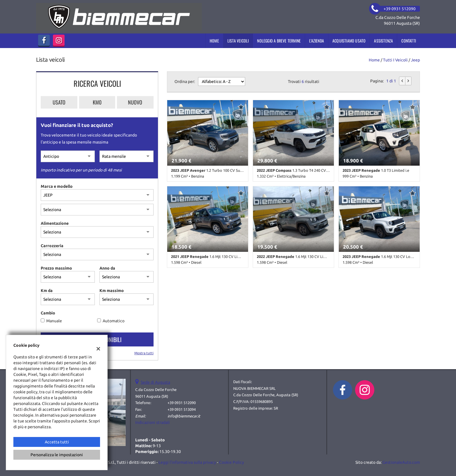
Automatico (114, 321)
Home (214, 41)
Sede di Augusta (155, 382)
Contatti (409, 41)
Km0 (97, 102)
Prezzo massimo (56, 268)
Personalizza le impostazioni (57, 455)
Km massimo (112, 291)
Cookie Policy (231, 462)
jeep (415, 60)
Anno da (107, 268)
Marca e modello (57, 186)
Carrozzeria (52, 246)
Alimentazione (55, 223)
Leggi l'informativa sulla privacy (187, 462)
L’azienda (317, 41)
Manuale (54, 321)
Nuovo (135, 102)
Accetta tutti (57, 442)
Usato (59, 102)
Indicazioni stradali (153, 422)
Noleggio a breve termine (279, 41)
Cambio (48, 313)
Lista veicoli (238, 41)
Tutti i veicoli (395, 60)
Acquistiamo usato (349, 41)
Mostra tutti (144, 353)
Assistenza (383, 41)
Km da (47, 291)
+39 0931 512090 (182, 403)
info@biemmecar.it (184, 416)
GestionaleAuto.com (401, 462)
